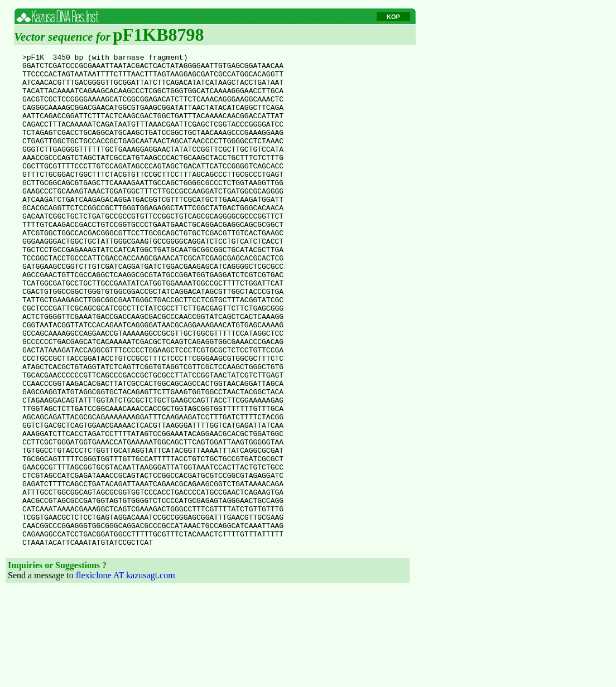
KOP (393, 17)
